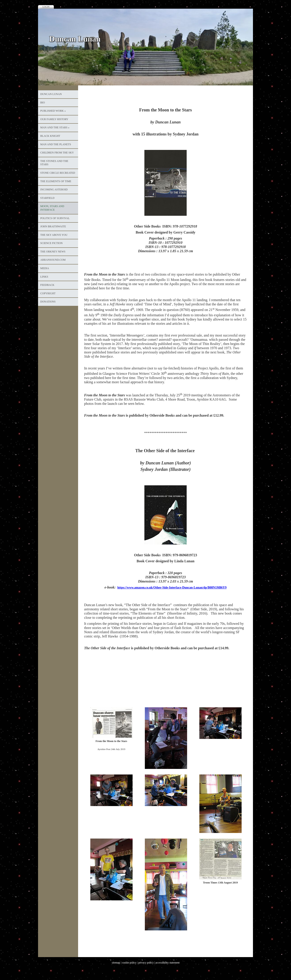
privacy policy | (147, 962)
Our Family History (54, 119)
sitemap (116, 962)
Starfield (47, 198)
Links (44, 277)
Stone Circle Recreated (58, 173)
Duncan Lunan (51, 94)
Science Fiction (51, 243)
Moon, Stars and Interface (52, 208)
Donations (48, 302)
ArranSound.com (53, 260)
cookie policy (129, 962)
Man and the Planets (56, 144)
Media (45, 268)
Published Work (53, 111)
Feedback (47, 285)
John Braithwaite (53, 226)
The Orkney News (53, 252)
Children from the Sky (57, 153)
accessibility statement (167, 962)
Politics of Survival (55, 218)
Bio (43, 103)
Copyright (48, 293)
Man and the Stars (55, 127)
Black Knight (50, 136)
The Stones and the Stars (54, 163)
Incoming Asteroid (54, 190)
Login (46, 7)
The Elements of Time (56, 181)
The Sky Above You (54, 235)
